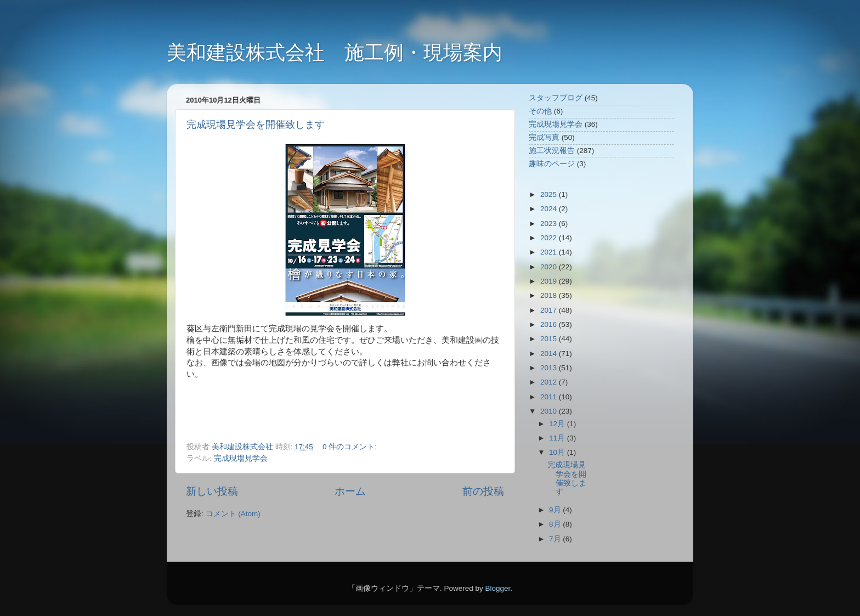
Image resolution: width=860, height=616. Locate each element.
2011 (550, 397)
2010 (550, 411)
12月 (558, 424)
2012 (550, 382)
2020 (550, 267)
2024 (550, 209)
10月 (558, 452)
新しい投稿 (212, 491)
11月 (558, 438)
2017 (550, 310)
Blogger (497, 588)
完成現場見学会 (241, 458)
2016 (550, 324)
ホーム (350, 491)
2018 (550, 295)
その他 (540, 111)
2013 (550, 368)
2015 (550, 339)
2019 (550, 281)
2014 (550, 354)
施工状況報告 (552, 151)
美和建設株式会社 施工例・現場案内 (335, 52)
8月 (556, 524)
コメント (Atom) (233, 514)
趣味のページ (552, 164)
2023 (550, 224)
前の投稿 (483, 491)
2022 (550, 238)
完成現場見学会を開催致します (256, 125)
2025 (550, 194)
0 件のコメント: (351, 447)
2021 (550, 252)
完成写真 (544, 137)
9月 (556, 510)
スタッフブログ (556, 98)
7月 (556, 539)
